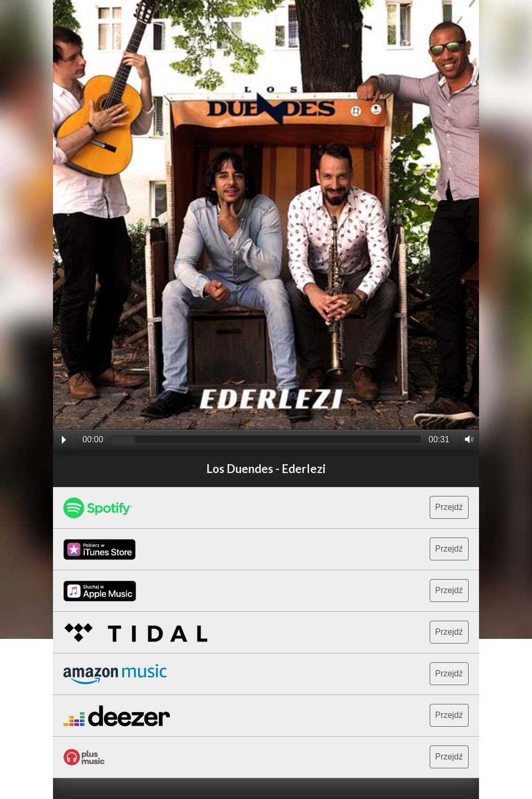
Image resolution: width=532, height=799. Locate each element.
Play (64, 440)
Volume (466, 439)
